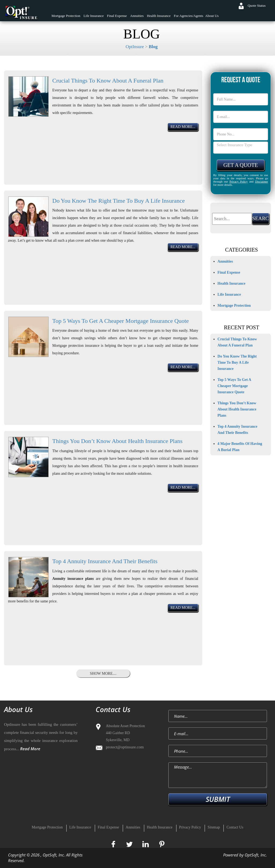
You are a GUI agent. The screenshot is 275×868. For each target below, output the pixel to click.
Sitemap (214, 827)
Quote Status (257, 6)
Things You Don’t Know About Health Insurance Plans (117, 441)
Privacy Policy (239, 181)
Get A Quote (241, 165)
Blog (153, 47)
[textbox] (232, 219)
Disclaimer (262, 181)
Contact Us (235, 827)
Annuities (137, 16)
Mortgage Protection (66, 16)
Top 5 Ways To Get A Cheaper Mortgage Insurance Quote (121, 321)
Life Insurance (94, 16)
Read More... (183, 127)
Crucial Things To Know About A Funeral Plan (108, 81)
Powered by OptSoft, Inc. (245, 855)
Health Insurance (159, 16)
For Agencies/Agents (188, 16)
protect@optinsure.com (125, 747)
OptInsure (135, 47)
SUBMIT (218, 799)
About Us (212, 16)
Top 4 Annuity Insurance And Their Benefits (105, 561)
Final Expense (117, 16)
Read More (30, 749)
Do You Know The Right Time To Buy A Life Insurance (119, 201)
